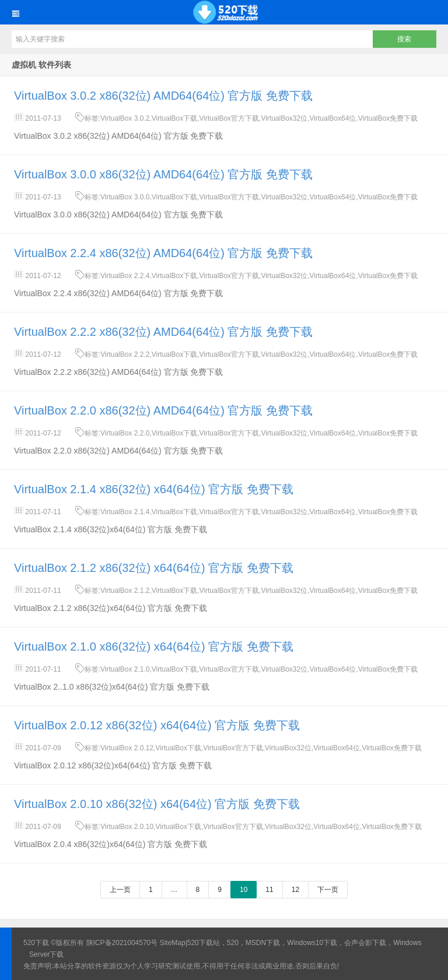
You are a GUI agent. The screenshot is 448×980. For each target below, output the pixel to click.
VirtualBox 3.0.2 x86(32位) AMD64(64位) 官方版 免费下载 (163, 96)
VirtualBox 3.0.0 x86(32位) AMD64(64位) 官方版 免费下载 (163, 174)
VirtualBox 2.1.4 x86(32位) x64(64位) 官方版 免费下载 (154, 489)
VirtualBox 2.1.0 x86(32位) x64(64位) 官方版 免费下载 (154, 647)
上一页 (120, 890)
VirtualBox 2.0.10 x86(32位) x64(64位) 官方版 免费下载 (157, 804)
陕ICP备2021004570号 (122, 943)
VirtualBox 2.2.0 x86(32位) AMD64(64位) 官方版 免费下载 (163, 410)
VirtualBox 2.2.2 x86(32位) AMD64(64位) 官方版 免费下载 (163, 332)
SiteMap (173, 943)
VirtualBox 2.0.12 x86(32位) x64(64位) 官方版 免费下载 (157, 725)
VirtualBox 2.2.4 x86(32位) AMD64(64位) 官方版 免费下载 (163, 253)
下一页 (328, 890)
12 (295, 890)
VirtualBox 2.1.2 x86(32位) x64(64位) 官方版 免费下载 (154, 568)
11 (269, 890)
